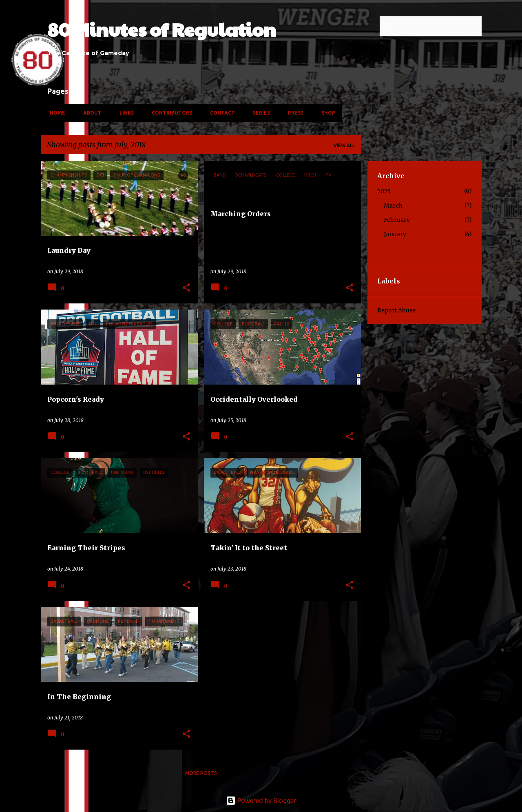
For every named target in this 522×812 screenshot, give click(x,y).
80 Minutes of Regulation (162, 29)
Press (293, 113)
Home (55, 113)
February (397, 220)
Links (124, 113)
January (395, 234)
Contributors (169, 113)
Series (259, 113)
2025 (384, 191)
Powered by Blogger (261, 801)
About (90, 113)
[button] (186, 288)
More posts (201, 773)
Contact (220, 113)
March (393, 206)
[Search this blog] (439, 26)
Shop (326, 113)
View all (344, 145)
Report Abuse (396, 310)
